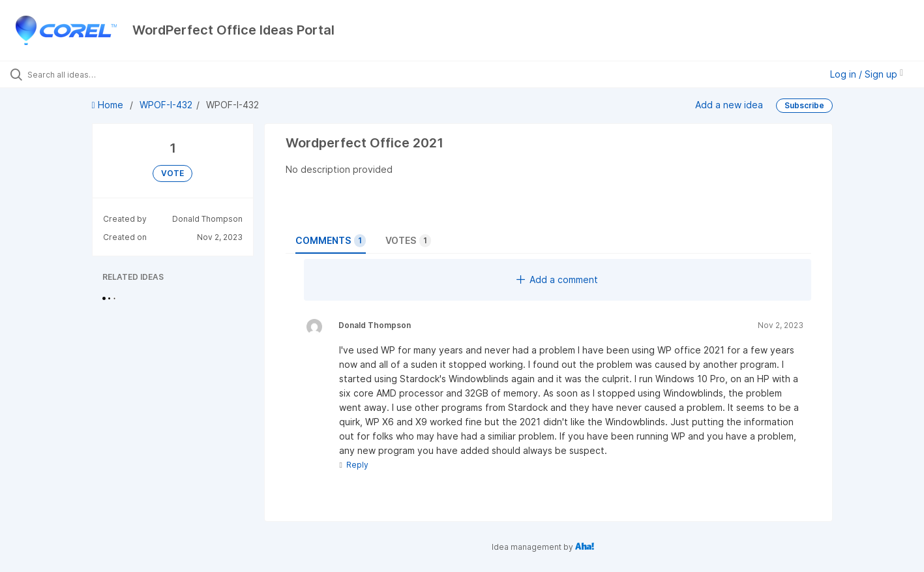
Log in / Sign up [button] (867, 74)
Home (109, 105)
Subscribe (804, 105)
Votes (408, 241)
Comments (331, 241)
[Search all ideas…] (109, 74)
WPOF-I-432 (166, 105)
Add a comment (557, 279)
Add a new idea (729, 105)
